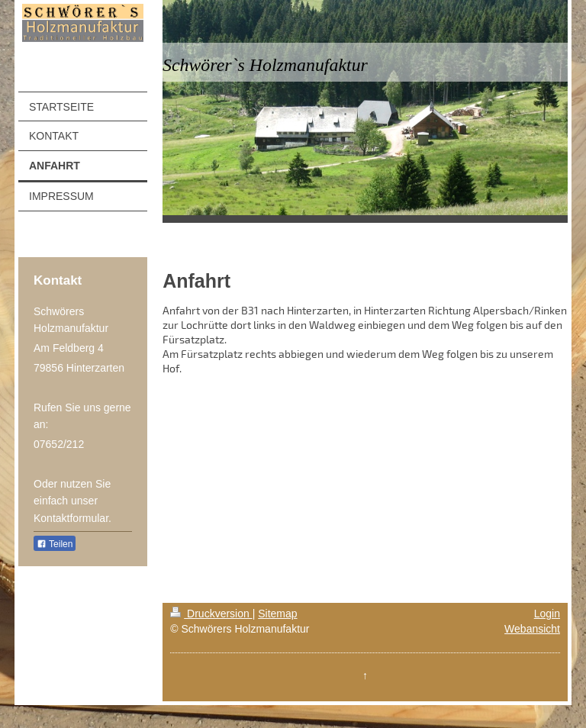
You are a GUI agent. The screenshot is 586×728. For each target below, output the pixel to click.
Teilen (55, 544)
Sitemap (277, 614)
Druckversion (211, 614)
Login (547, 614)
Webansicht (532, 629)
